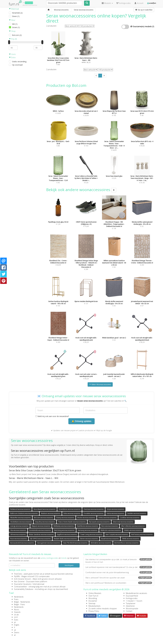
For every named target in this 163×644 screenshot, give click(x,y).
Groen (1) (16, 27)
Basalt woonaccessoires (110, 539)
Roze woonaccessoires (19, 539)
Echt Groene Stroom (22, 579)
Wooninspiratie (132, 608)
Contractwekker (20, 587)
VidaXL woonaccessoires (133, 530)
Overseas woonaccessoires (94, 509)
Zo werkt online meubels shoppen (103, 608)
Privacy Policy (94, 611)
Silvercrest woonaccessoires (123, 522)
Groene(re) (29, 3)
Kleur (12, 20)
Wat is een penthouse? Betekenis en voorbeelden (119, 583)
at (15, 635)
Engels (17, 625)
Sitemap (92, 603)
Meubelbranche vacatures (136, 593)
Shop (12, 31)
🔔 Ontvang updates (81, 421)
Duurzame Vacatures (23, 584)
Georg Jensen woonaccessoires (49, 543)
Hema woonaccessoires (115, 513)
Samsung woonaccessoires (88, 530)
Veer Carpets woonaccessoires (117, 534)
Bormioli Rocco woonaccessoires (127, 543)
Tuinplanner (131, 603)
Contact (129, 611)
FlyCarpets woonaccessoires (99, 522)
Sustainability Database (24, 589)
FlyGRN (17, 576)
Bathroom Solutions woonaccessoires (24, 513)
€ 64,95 (114, 140)
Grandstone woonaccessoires (70, 509)
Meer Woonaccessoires (100, 384)
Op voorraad (17, 65)
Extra (12, 57)
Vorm (12, 54)
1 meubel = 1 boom (134, 601)
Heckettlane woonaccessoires (21, 522)
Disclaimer (93, 601)
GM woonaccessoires (18, 534)
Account (139, 3)
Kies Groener (19, 581)
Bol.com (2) (17, 35)
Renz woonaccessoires (110, 526)
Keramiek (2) (17, 13)
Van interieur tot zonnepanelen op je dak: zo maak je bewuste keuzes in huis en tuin (119, 561)
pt (15, 622)
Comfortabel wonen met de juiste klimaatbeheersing (119, 572)
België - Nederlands (22, 602)
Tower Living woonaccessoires (91, 534)
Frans (16, 599)
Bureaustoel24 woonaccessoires (22, 543)
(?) (153, 26)
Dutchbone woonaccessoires (88, 526)
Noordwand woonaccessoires (45, 509)
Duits (16, 620)
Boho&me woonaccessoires (101, 543)
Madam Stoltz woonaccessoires (65, 539)
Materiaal (14, 9)
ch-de (16, 615)
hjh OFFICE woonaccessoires (40, 539)
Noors (17, 610)
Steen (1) (16, 16)
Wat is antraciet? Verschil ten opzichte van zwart (119, 578)
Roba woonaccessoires (72, 513)
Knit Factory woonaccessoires (142, 534)
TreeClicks (18, 574)
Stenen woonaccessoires (89, 539)
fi (14, 627)
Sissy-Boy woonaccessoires (45, 522)
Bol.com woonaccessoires (43, 518)
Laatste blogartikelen (95, 554)
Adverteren (130, 606)
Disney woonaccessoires (65, 518)
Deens (17, 632)
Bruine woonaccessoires (86, 518)
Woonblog (93, 598)
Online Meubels (95, 593)
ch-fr (16, 617)
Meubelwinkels (94, 606)
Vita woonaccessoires (18, 530)
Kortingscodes (132, 598)
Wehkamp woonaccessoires (64, 526)
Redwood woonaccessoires (20, 509)
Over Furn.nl (93, 596)
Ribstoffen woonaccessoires (21, 518)
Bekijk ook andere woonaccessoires (81, 190)
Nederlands (19, 597)
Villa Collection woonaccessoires (133, 526)
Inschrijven (69, 565)
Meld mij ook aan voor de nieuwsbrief (52, 416)
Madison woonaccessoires (51, 513)
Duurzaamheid (132, 596)
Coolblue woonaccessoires (130, 518)
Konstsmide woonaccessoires (40, 530)
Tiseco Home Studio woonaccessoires (72, 522)
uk (15, 630)
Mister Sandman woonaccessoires (41, 534)
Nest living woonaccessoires (64, 530)
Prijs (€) (13, 39)
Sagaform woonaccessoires (67, 534)
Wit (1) (15, 24)
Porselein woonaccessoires (94, 513)
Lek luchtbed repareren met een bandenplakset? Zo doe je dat (119, 567)
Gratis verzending (19, 62)
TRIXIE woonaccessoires (131, 539)
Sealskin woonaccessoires (137, 513)
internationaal (39, 584)
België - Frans (19, 604)
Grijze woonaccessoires (115, 509)
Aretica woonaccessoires (107, 518)
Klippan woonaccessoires (41, 526)
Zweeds (17, 612)
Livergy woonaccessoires (19, 526)
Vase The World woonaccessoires (75, 543)
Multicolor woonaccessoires (111, 530)
